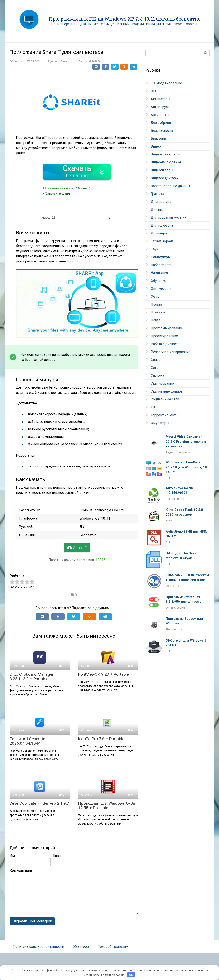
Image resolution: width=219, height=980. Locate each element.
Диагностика (161, 202)
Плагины (158, 312)
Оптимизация (161, 289)
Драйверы (159, 233)
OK (131, 975)
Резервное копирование (171, 352)
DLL (154, 91)
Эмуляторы (160, 423)
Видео (156, 146)
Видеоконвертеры (166, 154)
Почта (155, 320)
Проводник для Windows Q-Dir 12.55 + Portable (107, 806)
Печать (156, 304)
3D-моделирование (166, 83)
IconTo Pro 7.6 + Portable (101, 739)
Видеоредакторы (165, 178)
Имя (13, 856)
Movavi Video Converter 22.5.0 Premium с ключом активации (186, 442)
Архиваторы (161, 115)
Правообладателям (113, 947)
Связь (156, 360)
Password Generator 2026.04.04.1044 (28, 741)
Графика (157, 194)
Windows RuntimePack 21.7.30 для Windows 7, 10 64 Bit (186, 467)
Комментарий (21, 871)
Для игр (157, 210)
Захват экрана (162, 241)
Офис (155, 297)
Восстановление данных (170, 186)
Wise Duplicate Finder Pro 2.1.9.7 (39, 803)
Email (57, 856)
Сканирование (162, 383)
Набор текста (161, 265)
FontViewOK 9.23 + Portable (103, 674)
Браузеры (159, 138)
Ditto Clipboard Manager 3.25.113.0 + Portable (32, 677)
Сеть (155, 368)
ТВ (153, 407)
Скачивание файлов (167, 391)
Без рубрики (161, 123)
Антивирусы (161, 107)
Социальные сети (165, 399)
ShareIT (77, 548)
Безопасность (162, 131)
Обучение (158, 281)
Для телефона (162, 225)
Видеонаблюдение (166, 162)
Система (66, 61)
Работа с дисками (165, 344)
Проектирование (164, 336)
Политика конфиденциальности (38, 947)
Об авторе (81, 947)
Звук (155, 249)
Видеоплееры (162, 170)
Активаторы (161, 99)
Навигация (159, 273)
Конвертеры (161, 257)
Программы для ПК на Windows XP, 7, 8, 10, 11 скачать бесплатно (125, 19)
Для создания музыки (169, 218)
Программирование (167, 328)
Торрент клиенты (165, 415)
